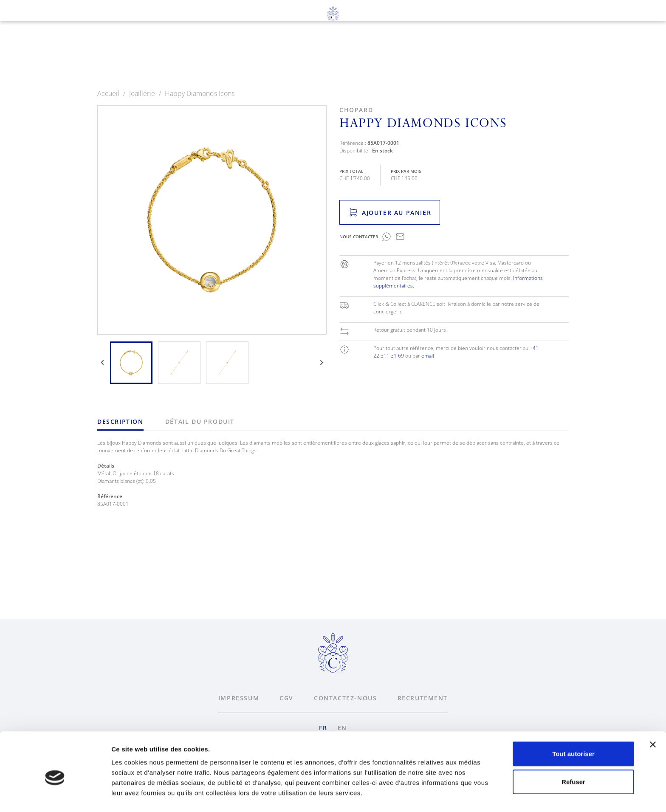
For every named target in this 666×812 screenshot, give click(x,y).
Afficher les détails (140, 795)
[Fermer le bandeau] (653, 707)
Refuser (573, 744)
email (428, 356)
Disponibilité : (355, 151)
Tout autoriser (573, 716)
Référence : (353, 143)
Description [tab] (120, 422)
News (451, 56)
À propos (403, 56)
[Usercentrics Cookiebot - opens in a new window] (55, 795)
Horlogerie (228, 56)
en (49, 34)
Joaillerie (292, 56)
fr (33, 34)
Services (348, 56)
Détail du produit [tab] (200, 422)
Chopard (356, 110)
